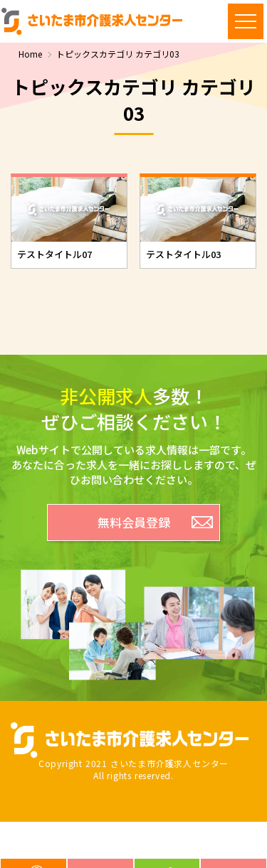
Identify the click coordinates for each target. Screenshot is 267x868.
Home (30, 54)
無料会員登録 (134, 522)
